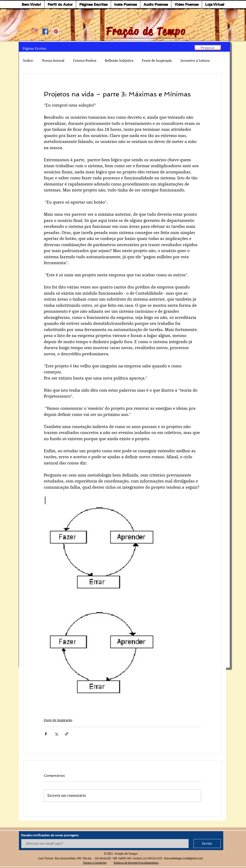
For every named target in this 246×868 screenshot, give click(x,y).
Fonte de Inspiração (157, 61)
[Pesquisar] (208, 48)
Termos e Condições (95, 863)
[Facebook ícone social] (45, 31)
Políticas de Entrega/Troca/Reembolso (136, 863)
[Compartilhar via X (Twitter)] (56, 734)
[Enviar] (207, 844)
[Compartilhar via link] (67, 734)
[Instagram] (35, 31)
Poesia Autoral (53, 61)
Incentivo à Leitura (195, 61)
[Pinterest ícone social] (56, 31)
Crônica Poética (85, 61)
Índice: (28, 61)
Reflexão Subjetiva (119, 61)
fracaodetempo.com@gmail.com (183, 858)
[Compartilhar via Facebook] (46, 734)
